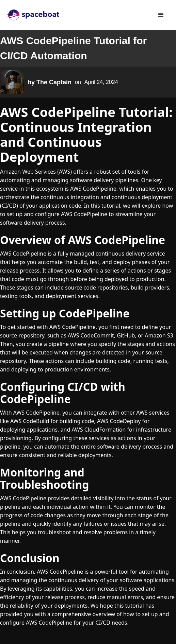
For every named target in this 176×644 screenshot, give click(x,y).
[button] (161, 15)
